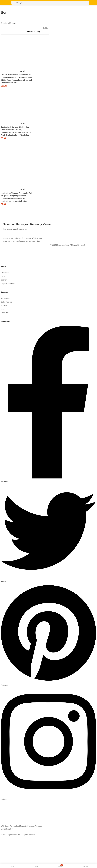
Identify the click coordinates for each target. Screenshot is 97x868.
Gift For (4, 279)
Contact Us (5, 312)
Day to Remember (8, 283)
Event (3, 276)
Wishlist (4, 305)
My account (5, 298)
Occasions (5, 272)
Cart (3, 308)
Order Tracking (7, 301)
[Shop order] (38, 32)
